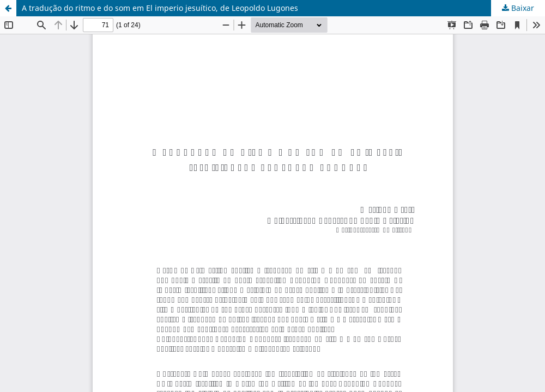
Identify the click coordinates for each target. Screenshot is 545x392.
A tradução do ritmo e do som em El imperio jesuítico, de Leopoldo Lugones (160, 8)
